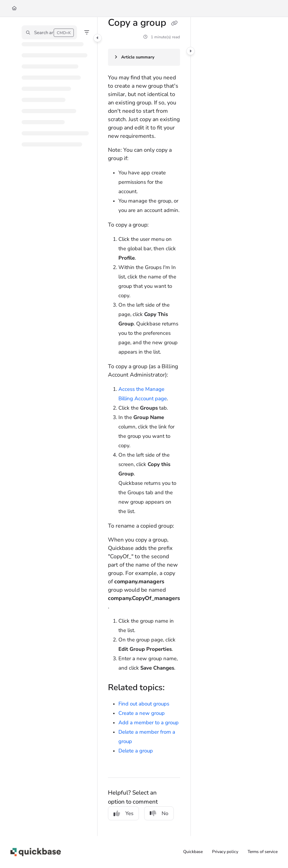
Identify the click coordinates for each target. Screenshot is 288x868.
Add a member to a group (149, 723)
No (159, 813)
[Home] (14, 9)
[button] (49, 32)
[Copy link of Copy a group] (174, 23)
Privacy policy (225, 852)
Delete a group (136, 751)
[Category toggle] (98, 38)
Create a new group (142, 713)
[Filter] (87, 32)
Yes (123, 813)
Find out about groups (144, 704)
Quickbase (193, 852)
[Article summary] (144, 57)
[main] (144, 427)
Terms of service (263, 852)
